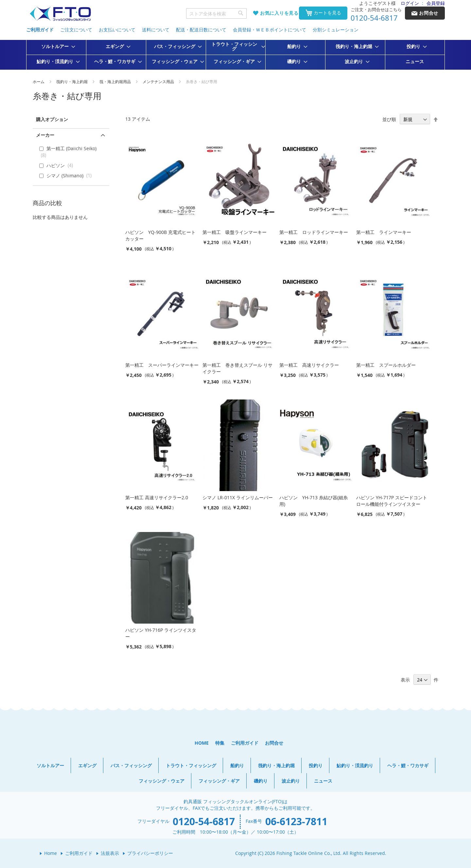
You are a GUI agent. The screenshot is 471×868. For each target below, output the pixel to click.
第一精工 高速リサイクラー (309, 365)
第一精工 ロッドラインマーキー (314, 232)
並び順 (389, 119)
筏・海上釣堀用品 (116, 81)
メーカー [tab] (45, 135)
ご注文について (76, 30)
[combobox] (217, 13)
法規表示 (110, 853)
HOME (202, 743)
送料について (156, 30)
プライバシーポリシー (150, 853)
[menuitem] (56, 46)
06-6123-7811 (296, 821)
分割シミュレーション (336, 30)
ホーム (39, 81)
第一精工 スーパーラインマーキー (162, 365)
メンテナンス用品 (159, 81)
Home (51, 853)
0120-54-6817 (374, 18)
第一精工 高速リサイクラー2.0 (157, 497)
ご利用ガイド (40, 30)
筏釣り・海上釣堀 (72, 81)
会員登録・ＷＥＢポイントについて (270, 30)
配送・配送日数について (201, 30)
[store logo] (60, 14)
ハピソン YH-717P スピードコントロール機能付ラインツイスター (392, 501)
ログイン (410, 3)
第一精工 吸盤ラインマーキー (235, 232)
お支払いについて (117, 30)
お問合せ (274, 743)
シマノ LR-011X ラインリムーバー (238, 497)
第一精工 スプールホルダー (386, 365)
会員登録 (436, 3)
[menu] (235, 55)
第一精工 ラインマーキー (384, 232)
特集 (220, 743)
